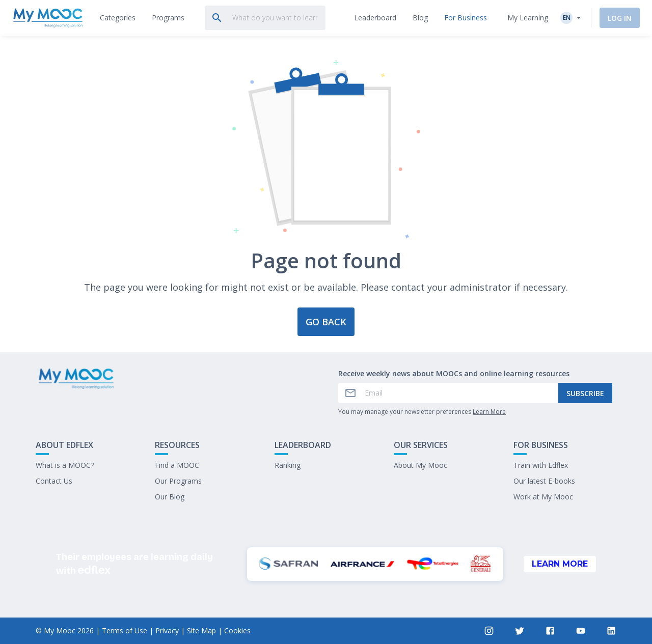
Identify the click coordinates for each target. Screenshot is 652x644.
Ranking (288, 465)
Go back (326, 322)
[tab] (118, 18)
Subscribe (585, 393)
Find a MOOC (177, 465)
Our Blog (170, 497)
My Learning (528, 18)
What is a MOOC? (65, 465)
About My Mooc (420, 465)
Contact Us (54, 481)
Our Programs (178, 481)
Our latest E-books (544, 481)
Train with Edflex (541, 465)
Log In (620, 18)
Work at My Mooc (543, 497)
